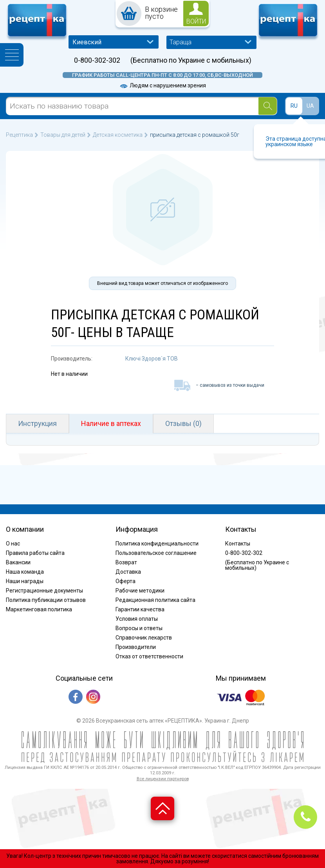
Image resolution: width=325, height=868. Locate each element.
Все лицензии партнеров (163, 779)
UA (310, 106)
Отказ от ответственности (149, 656)
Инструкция (37, 423)
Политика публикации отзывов (46, 600)
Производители (136, 647)
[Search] (268, 106)
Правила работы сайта (35, 553)
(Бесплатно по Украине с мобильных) (191, 60)
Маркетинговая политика (39, 609)
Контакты (238, 544)
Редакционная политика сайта (155, 600)
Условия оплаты (137, 619)
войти (196, 21)
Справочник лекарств (144, 638)
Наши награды (25, 581)
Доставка (128, 572)
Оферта (125, 581)
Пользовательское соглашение (156, 553)
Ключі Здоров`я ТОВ (152, 359)
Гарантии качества (140, 609)
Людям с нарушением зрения (162, 85)
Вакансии (18, 562)
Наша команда (25, 572)
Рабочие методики (140, 591)
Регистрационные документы (44, 591)
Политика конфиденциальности (157, 544)
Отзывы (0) (183, 423)
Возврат (126, 562)
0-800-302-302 (97, 60)
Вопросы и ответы (139, 628)
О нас (13, 544)
